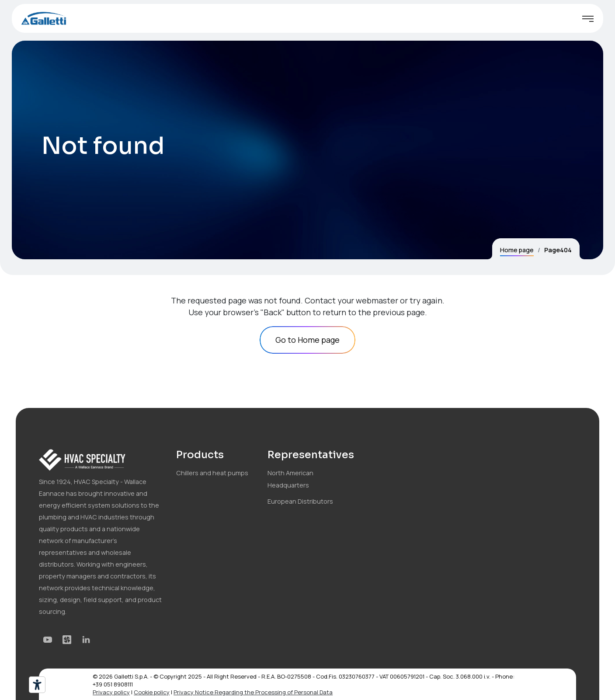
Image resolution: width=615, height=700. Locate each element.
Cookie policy (152, 692)
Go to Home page (307, 340)
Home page (517, 250)
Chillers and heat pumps (212, 473)
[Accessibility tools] (37, 685)
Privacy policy (111, 692)
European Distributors (300, 501)
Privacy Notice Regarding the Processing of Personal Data (253, 692)
